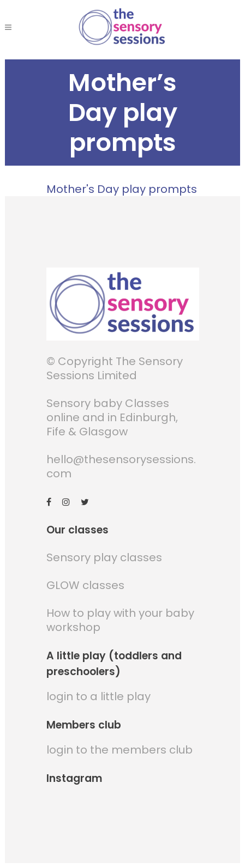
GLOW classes (85, 585)
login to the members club (119, 750)
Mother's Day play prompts (122, 189)
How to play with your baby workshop (120, 620)
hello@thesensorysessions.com (121, 466)
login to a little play (98, 696)
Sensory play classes (104, 557)
